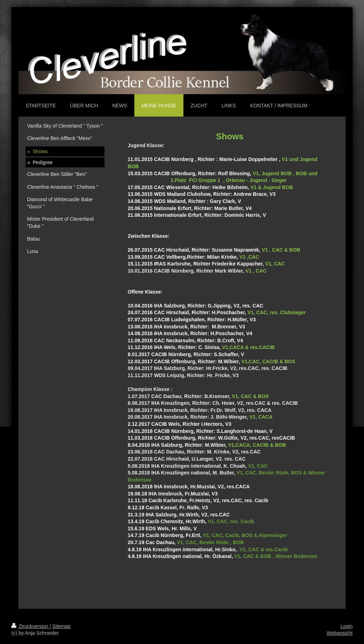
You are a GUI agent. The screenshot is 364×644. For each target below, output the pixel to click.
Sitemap (61, 626)
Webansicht (340, 633)
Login (347, 626)
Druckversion (30, 626)
